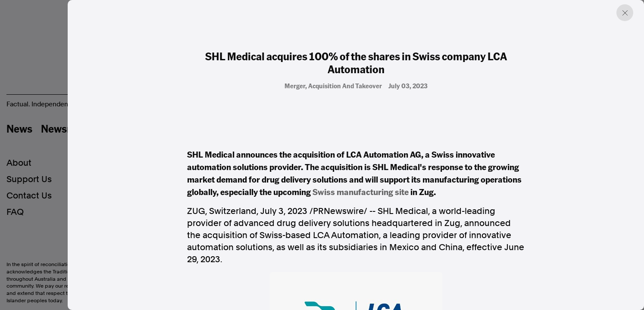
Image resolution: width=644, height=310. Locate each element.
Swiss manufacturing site (361, 192)
